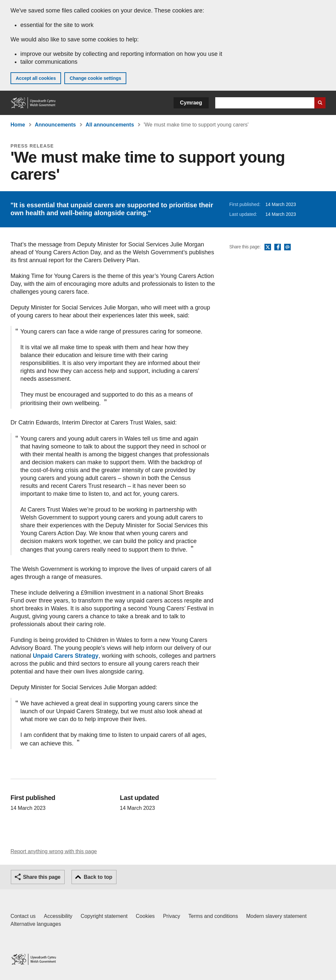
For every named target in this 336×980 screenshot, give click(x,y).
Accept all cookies (36, 78)
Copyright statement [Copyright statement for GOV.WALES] (104, 916)
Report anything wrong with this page (54, 851)
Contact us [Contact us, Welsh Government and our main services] (23, 916)
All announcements (110, 125)
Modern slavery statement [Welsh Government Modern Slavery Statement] (276, 916)
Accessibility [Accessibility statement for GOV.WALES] (58, 916)
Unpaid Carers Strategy (66, 656)
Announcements (55, 125)
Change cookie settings (95, 78)
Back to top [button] (98, 877)
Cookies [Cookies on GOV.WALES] (145, 916)
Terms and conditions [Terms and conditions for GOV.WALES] (213, 916)
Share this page (42, 877)
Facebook (278, 247)
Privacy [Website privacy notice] (172, 916)
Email (287, 247)
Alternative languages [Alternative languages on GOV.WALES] (36, 924)
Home (18, 125)
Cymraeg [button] (191, 103)
